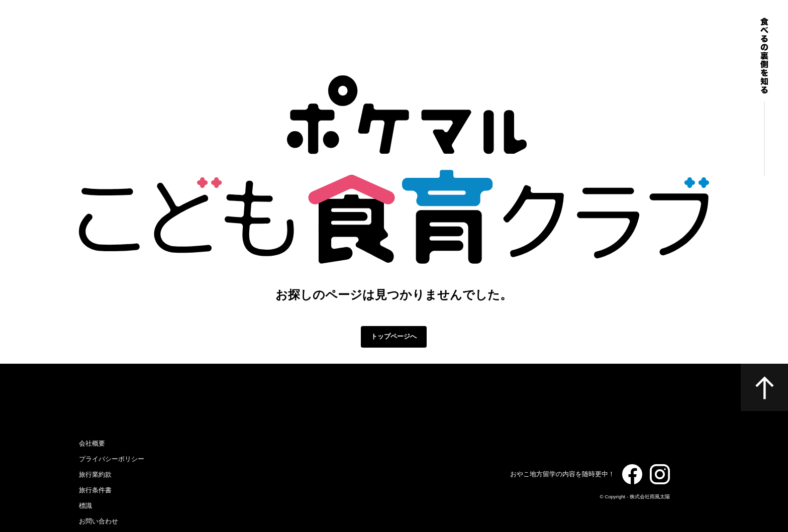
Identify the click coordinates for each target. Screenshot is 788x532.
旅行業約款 (95, 474)
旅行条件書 (95, 490)
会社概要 (92, 443)
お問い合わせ (98, 521)
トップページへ (394, 336)
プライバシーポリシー (112, 459)
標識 (85, 506)
